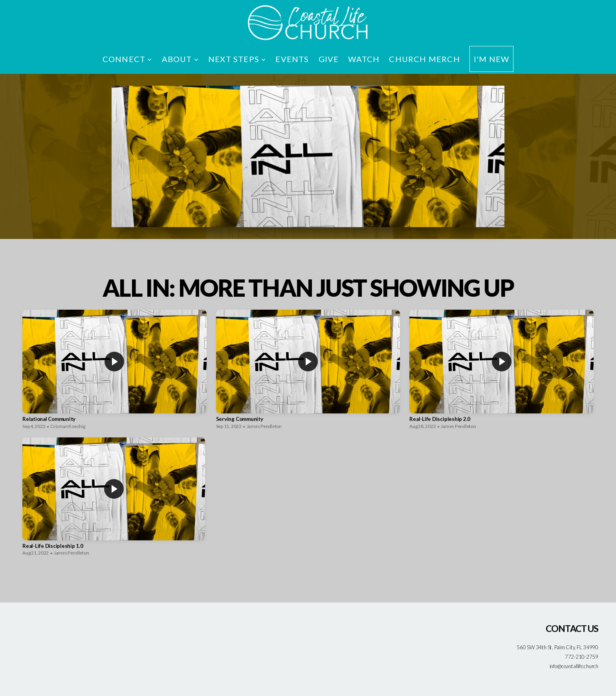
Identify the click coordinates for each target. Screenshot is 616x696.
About (180, 59)
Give (329, 59)
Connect (127, 59)
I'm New (491, 59)
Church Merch (424, 59)
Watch (364, 59)
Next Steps (237, 59)
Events (292, 59)
